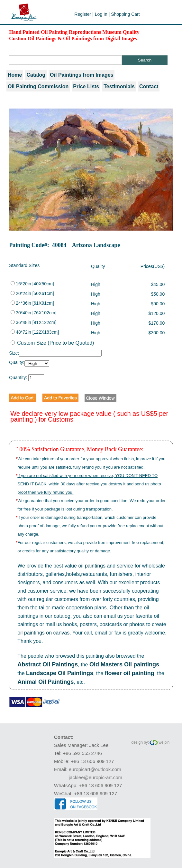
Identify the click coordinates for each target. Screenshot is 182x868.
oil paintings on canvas (43, 633)
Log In (101, 14)
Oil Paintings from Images (82, 75)
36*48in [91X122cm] (33, 322)
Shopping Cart (125, 14)
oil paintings (92, 566)
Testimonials (119, 86)
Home (15, 75)
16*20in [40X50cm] (32, 284)
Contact (149, 86)
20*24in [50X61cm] (32, 293)
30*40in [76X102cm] (33, 313)
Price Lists (86, 86)
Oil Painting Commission (38, 86)
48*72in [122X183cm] (35, 332)
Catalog (36, 75)
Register (83, 14)
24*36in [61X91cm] (32, 303)
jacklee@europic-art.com (96, 777)
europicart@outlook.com (95, 769)
